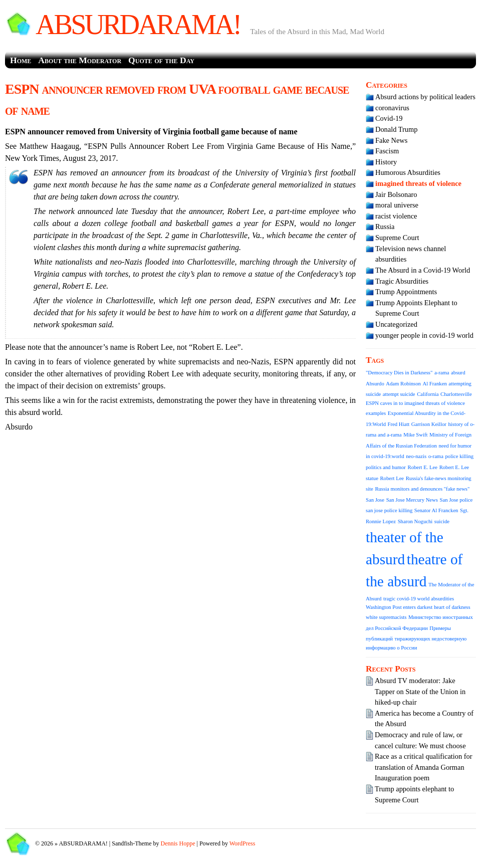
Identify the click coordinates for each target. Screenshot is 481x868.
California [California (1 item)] (428, 394)
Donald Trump (396, 129)
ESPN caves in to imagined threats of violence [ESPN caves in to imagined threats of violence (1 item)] (415, 403)
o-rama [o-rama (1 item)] (436, 456)
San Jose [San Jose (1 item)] (375, 500)
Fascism (387, 151)
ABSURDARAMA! (138, 25)
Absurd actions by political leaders (425, 97)
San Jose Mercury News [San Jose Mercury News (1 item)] (412, 500)
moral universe (397, 205)
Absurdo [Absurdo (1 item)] (375, 384)
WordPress (243, 843)
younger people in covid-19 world (424, 335)
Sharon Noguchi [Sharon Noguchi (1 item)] (415, 521)
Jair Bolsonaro (396, 194)
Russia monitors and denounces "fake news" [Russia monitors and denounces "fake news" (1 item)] (422, 489)
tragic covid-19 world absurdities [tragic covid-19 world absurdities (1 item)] (419, 599)
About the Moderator (80, 60)
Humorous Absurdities (408, 172)
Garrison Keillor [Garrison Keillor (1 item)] (429, 424)
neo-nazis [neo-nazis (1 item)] (416, 456)
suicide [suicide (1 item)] (442, 521)
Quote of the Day (161, 60)
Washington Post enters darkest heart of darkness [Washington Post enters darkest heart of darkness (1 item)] (418, 607)
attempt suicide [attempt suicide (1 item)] (399, 394)
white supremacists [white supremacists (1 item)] (386, 617)
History (386, 162)
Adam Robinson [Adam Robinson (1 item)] (403, 384)
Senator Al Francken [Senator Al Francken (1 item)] (436, 510)
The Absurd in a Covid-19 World (423, 270)
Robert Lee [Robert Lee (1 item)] (392, 478)
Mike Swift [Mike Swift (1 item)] (415, 435)
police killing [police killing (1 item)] (460, 456)
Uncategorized (396, 324)
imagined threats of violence (418, 183)
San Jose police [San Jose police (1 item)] (456, 500)
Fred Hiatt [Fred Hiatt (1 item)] (399, 424)
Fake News (391, 140)
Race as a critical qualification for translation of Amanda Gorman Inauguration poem (424, 767)
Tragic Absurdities (402, 281)
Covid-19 (389, 118)
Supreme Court (397, 238)
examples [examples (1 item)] (376, 413)
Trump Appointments (406, 292)
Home (21, 60)
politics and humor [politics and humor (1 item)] (386, 467)
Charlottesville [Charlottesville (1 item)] (456, 394)
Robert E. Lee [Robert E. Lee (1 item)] (423, 467)
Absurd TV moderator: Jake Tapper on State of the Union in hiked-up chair (420, 691)
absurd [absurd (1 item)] (458, 373)
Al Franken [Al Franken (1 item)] (435, 384)
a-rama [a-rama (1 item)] (442, 373)
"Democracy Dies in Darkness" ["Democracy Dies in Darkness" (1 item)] (399, 373)
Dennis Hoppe (178, 843)
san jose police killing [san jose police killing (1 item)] (389, 510)
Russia (385, 227)
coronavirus (392, 108)
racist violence (396, 216)
